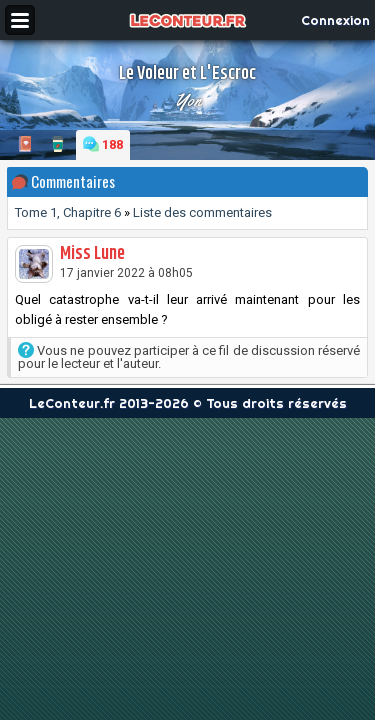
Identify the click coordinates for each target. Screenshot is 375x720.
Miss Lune (92, 254)
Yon (188, 100)
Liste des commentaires (202, 212)
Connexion (335, 20)
